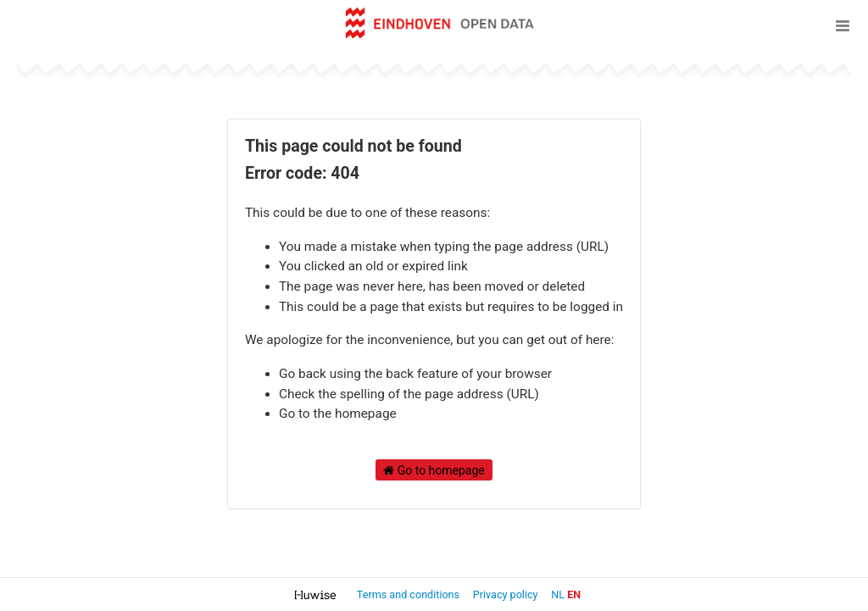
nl (558, 594)
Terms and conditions (409, 594)
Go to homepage (434, 470)
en (574, 594)
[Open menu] (843, 25)
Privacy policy (507, 594)
